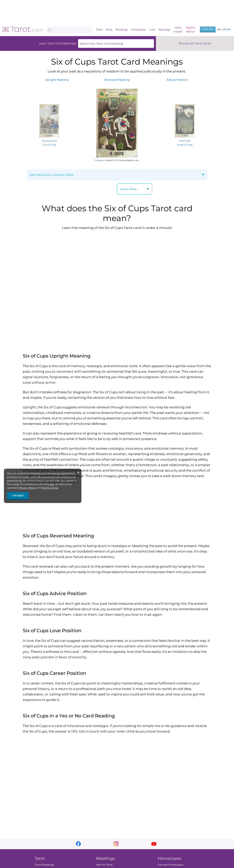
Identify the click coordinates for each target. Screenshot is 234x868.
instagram (116, 844)
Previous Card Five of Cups (49, 141)
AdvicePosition (177, 80)
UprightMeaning (57, 80)
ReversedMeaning (117, 80)
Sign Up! (208, 29)
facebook (78, 844)
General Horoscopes (170, 865)
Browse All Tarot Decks (195, 43)
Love (152, 29)
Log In (226, 29)
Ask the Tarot (104, 865)
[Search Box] (69, 30)
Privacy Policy (27, 488)
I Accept (18, 495)
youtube (154, 844)
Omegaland (101, 160)
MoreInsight (178, 29)
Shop (109, 29)
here (51, 484)
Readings (122, 29)
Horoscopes (138, 29)
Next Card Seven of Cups (185, 141)
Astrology (164, 29)
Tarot (99, 29)
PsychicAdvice (191, 29)
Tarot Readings (44, 865)
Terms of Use (50, 488)
